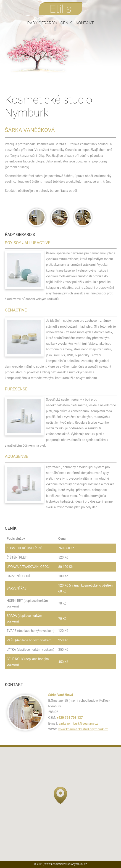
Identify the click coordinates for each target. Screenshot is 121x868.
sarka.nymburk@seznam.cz (78, 724)
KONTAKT (85, 23)
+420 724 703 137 (70, 718)
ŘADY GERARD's (42, 23)
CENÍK (66, 23)
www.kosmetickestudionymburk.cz (83, 729)
